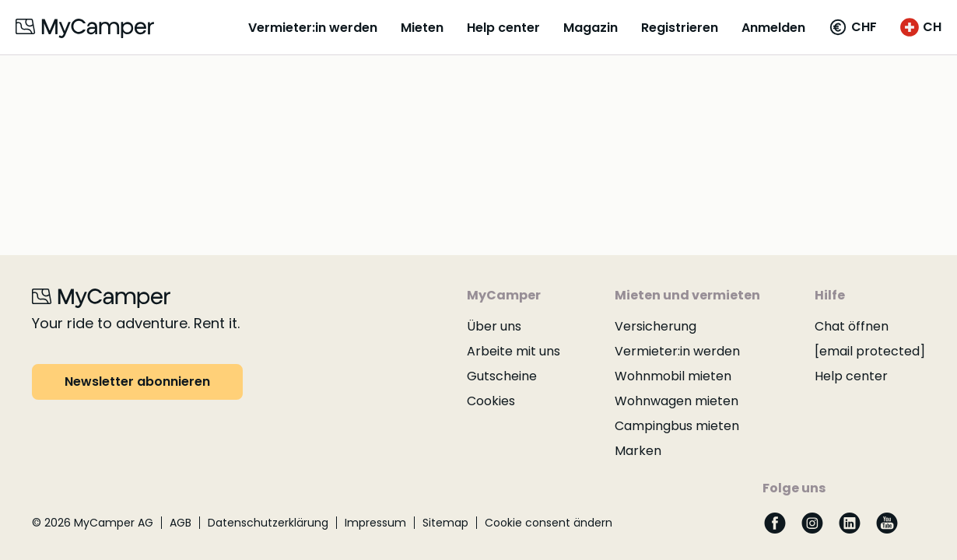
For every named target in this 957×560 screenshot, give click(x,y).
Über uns (494, 326)
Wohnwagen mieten (677, 401)
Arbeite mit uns (514, 351)
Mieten (422, 28)
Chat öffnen (852, 326)
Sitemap (445, 523)
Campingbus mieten (677, 426)
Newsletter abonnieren (137, 381)
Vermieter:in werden (313, 28)
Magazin (591, 28)
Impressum (375, 523)
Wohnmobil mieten (673, 376)
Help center (503, 28)
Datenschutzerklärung (268, 523)
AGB (181, 523)
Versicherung (656, 326)
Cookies (491, 401)
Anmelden (773, 28)
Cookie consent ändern (549, 523)
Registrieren (680, 28)
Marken (638, 451)
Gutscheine (502, 376)
